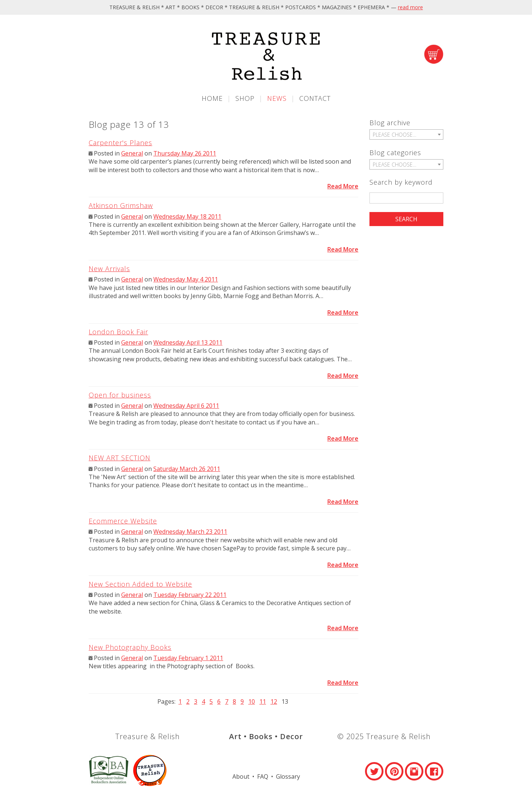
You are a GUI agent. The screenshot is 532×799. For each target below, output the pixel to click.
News (277, 98)
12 (274, 701)
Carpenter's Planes (120, 143)
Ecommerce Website (123, 521)
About (241, 776)
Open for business (120, 395)
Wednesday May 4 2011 (186, 279)
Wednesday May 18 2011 (187, 216)
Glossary (288, 776)
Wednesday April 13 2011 (188, 342)
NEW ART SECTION (120, 458)
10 (252, 701)
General (132, 153)
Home (212, 98)
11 (263, 701)
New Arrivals (109, 269)
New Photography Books (130, 647)
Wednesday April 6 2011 (186, 406)
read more (410, 7)
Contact (315, 98)
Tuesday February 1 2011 (188, 658)
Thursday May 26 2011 (185, 153)
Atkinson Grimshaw (121, 205)
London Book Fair (118, 332)
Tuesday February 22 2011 (190, 595)
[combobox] (406, 134)
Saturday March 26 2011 (187, 469)
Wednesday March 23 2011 (190, 532)
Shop (245, 98)
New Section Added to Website (140, 584)
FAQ (263, 776)
